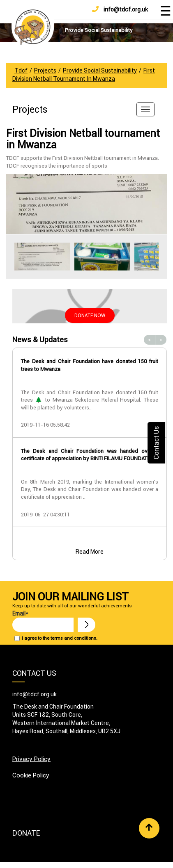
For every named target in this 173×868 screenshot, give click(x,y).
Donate (26, 833)
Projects (30, 109)
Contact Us (156, 443)
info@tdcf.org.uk (120, 9)
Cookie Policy (31, 775)
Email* (43, 621)
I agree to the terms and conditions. (60, 638)
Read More (90, 552)
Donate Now (90, 315)
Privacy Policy (31, 759)
